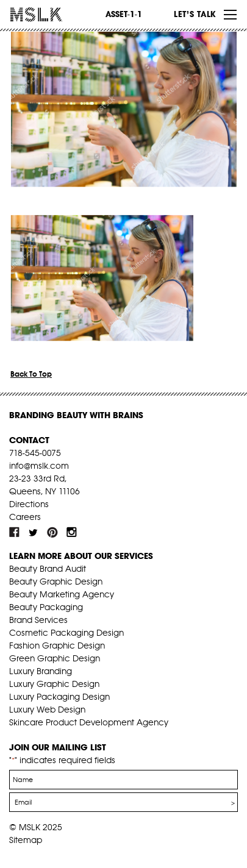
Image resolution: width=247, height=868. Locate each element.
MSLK (55, 15)
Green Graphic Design (55, 658)
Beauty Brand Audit (48, 569)
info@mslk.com (39, 466)
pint (52, 532)
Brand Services (38, 620)
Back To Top (31, 374)
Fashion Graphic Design (57, 646)
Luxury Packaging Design (59, 697)
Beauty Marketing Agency (62, 594)
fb (15, 532)
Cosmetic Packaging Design (66, 633)
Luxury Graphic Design (54, 684)
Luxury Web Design (47, 710)
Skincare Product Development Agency (89, 722)
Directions (29, 504)
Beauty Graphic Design (56, 582)
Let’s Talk (195, 14)
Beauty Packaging (46, 607)
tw (34, 532)
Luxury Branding (41, 671)
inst (71, 532)
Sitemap (26, 840)
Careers (25, 517)
